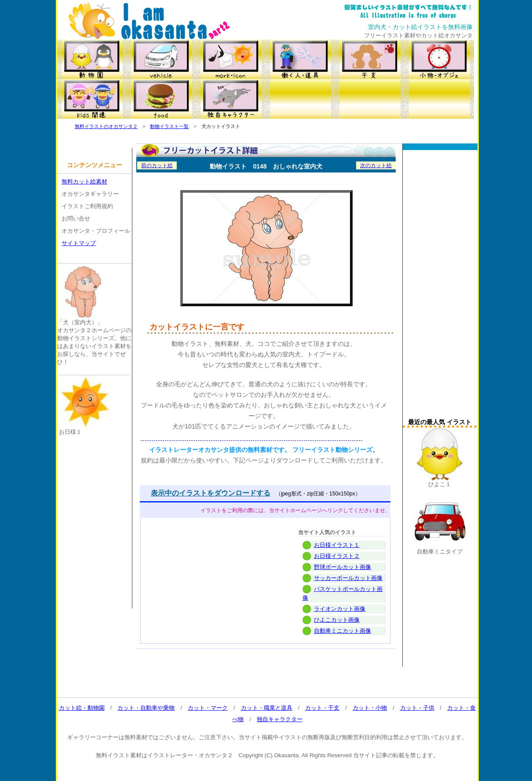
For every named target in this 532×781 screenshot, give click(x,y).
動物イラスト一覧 (169, 126)
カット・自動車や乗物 (146, 708)
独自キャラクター (280, 719)
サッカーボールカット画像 (348, 578)
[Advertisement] (440, 286)
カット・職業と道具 (267, 708)
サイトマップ (79, 243)
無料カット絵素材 (84, 181)
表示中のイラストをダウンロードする (211, 493)
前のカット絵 (157, 165)
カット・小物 (370, 708)
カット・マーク (208, 708)
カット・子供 (417, 708)
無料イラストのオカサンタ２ (106, 126)
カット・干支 (322, 708)
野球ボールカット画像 (343, 567)
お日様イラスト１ (337, 545)
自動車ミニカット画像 (343, 631)
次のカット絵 (376, 165)
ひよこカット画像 (337, 620)
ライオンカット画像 (340, 609)
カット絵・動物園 (82, 708)
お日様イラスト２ (337, 556)
